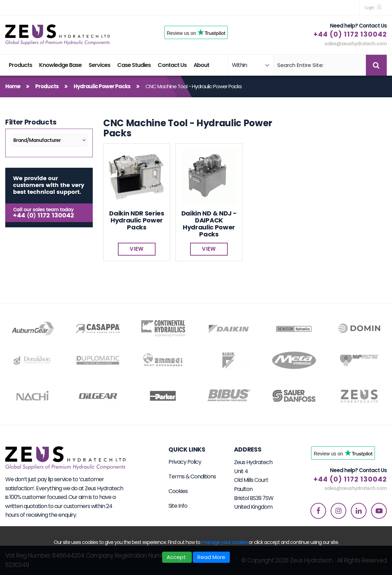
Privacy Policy (185, 462)
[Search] (319, 65)
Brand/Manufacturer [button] (37, 140)
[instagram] (338, 511)
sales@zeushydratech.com (356, 44)
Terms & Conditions (192, 476)
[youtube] (379, 511)
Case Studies (134, 65)
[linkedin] (359, 511)
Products (20, 65)
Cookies (178, 491)
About (201, 65)
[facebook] (318, 511)
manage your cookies (224, 542)
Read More (211, 557)
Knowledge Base (60, 65)
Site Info (178, 506)
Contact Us (172, 65)
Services (99, 65)
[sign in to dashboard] (373, 7)
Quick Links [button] (187, 449)
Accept (177, 557)
